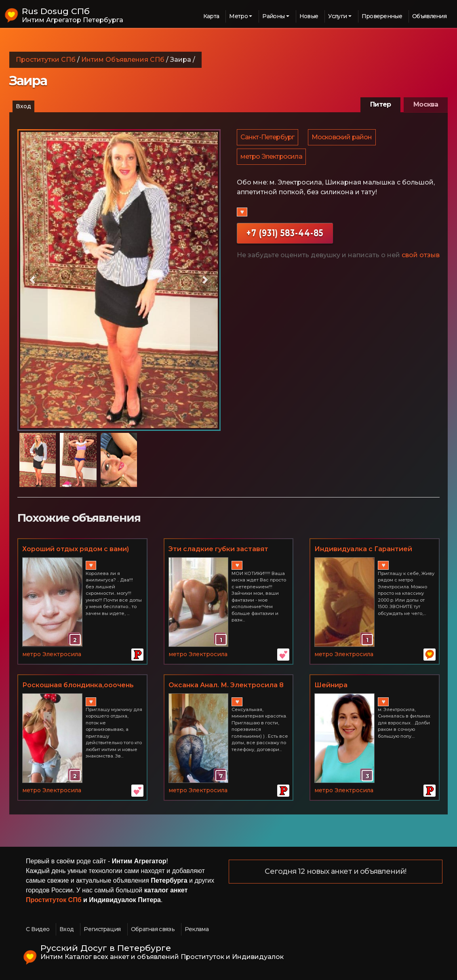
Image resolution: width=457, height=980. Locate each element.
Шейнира (331, 685)
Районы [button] (273, 16)
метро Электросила (272, 159)
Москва (426, 104)
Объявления (429, 16)
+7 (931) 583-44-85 (285, 236)
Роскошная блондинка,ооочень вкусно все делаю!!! (78, 686)
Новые (309, 16)
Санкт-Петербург (268, 138)
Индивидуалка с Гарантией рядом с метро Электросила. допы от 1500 (366, 550)
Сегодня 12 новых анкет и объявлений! (335, 872)
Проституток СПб (54, 900)
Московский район (343, 138)
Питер (380, 104)
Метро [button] (238, 16)
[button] (33, 280)
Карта (211, 16)
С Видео (38, 929)
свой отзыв (421, 258)
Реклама (197, 929)
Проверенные (382, 16)
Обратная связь (153, 929)
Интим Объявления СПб (123, 60)
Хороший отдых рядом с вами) (76, 549)
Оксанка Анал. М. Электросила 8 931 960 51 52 (226, 686)
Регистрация (102, 929)
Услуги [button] (337, 16)
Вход (23, 106)
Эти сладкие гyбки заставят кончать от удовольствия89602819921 (218, 550)
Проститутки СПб (46, 60)
